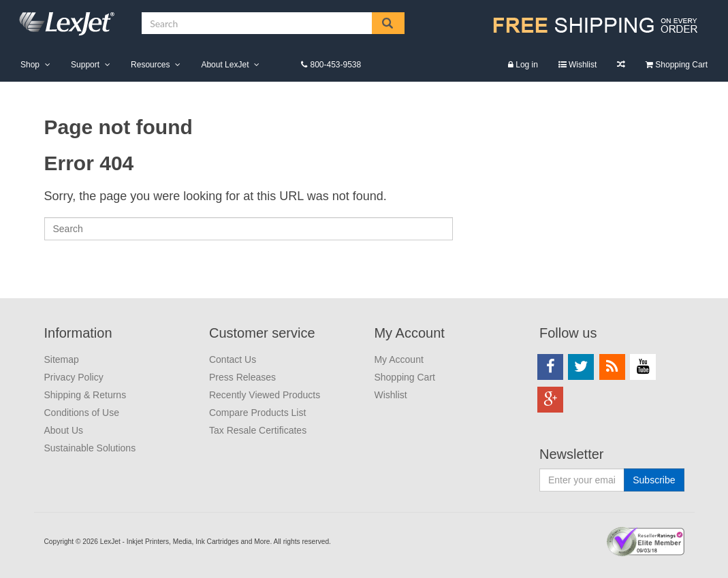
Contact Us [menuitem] (233, 359)
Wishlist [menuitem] (583, 65)
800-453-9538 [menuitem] (335, 65)
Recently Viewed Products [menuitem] (265, 395)
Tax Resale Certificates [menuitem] (258, 430)
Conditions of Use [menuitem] (82, 413)
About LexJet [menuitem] (225, 65)
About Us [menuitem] (64, 430)
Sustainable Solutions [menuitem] (90, 448)
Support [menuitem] (85, 65)
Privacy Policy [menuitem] (74, 377)
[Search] (249, 229)
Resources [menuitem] (150, 65)
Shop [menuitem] (30, 65)
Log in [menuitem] (527, 65)
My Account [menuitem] (409, 333)
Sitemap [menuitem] (62, 359)
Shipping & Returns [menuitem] (85, 395)
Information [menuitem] (78, 333)
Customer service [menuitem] (262, 333)
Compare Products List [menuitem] (621, 64)
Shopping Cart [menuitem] (681, 65)
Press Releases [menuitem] (242, 377)
